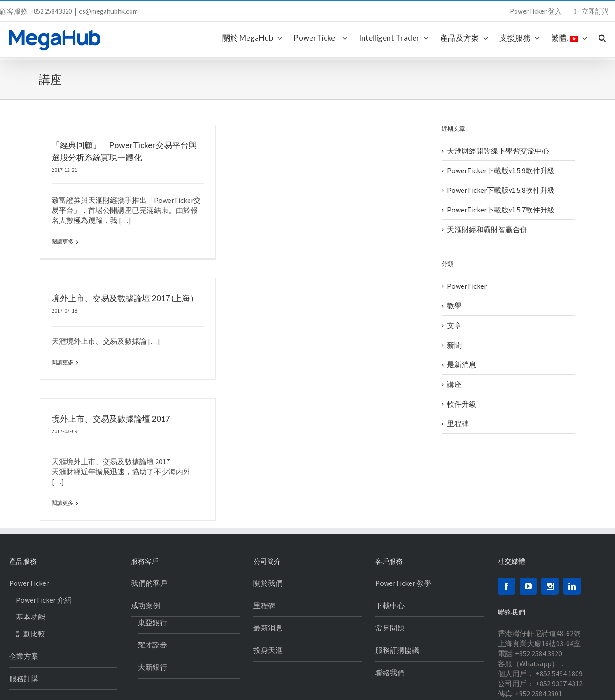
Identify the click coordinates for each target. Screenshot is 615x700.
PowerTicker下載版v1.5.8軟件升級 (501, 190)
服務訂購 (24, 625)
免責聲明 (20, 687)
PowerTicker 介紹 (44, 546)
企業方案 (24, 603)
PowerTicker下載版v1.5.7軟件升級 (501, 210)
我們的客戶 (149, 530)
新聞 (454, 345)
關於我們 (268, 530)
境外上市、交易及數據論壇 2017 (140, 396)
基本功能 (31, 563)
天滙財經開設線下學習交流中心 (498, 151)
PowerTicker (467, 286)
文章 (454, 325)
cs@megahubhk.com (108, 11)
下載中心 (390, 552)
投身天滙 (268, 597)
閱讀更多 (63, 241)
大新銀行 (152, 614)
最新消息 (462, 365)
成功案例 (146, 552)
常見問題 (390, 574)
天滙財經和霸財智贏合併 (487, 229)
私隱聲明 (45, 687)
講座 (454, 384)
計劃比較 (31, 580)
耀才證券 (152, 591)
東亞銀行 (152, 569)
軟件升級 (462, 404)
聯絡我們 (390, 619)
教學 (454, 306)
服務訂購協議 (397, 597)
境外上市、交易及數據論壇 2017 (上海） (154, 274)
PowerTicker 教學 (403, 530)
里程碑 (458, 424)
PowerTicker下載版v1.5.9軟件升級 (501, 170)
